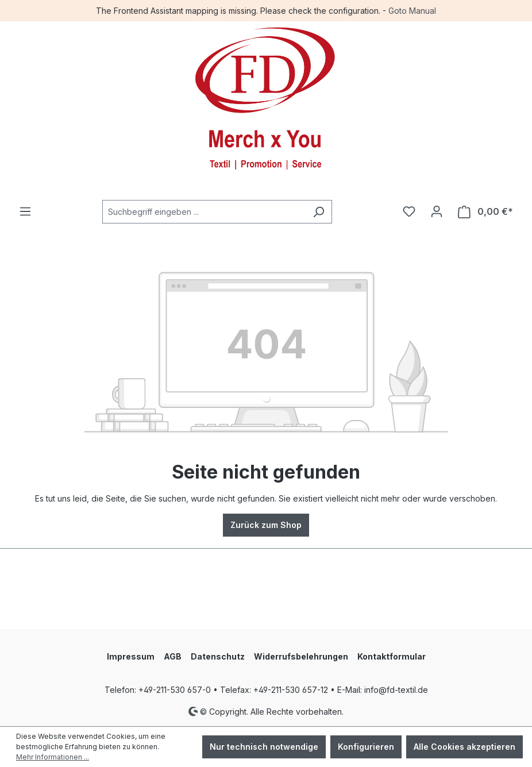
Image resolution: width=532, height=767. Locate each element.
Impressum (131, 656)
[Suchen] (319, 212)
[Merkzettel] (409, 211)
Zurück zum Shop (266, 525)
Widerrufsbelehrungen (301, 656)
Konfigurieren (366, 747)
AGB (173, 656)
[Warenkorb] (485, 212)
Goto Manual (412, 11)
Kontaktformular (392, 656)
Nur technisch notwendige (264, 747)
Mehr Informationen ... (53, 757)
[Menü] (25, 211)
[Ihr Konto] (437, 211)
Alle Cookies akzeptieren (464, 747)
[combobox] (204, 212)
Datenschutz (218, 656)
